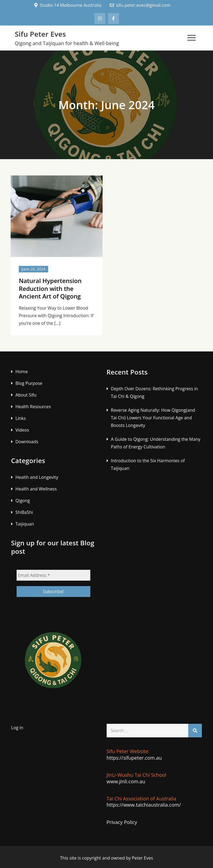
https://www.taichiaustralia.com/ (144, 805)
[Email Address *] (53, 575)
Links (21, 418)
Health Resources (33, 407)
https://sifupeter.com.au (134, 758)
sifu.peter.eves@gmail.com (140, 5)
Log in (17, 728)
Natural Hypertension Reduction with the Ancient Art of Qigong (50, 288)
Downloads (27, 442)
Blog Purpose (29, 383)
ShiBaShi (24, 512)
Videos (22, 430)
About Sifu (26, 395)
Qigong (23, 501)
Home (22, 372)
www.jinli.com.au (126, 781)
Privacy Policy (122, 822)
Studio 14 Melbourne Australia (68, 5)
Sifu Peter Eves (40, 34)
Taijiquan (25, 524)
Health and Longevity (37, 477)
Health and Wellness (36, 489)
